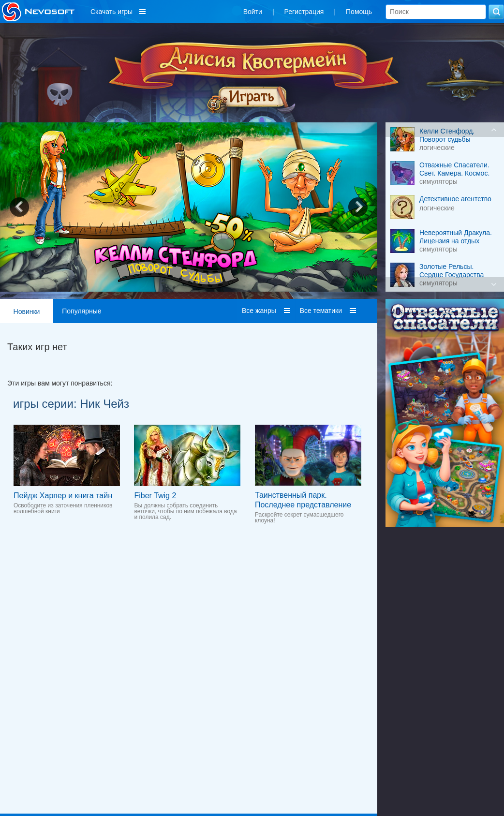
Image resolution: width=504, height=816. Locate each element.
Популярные (82, 311)
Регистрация (304, 12)
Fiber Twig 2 (155, 496)
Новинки (27, 312)
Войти (253, 12)
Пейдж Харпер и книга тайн (63, 496)
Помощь (359, 12)
